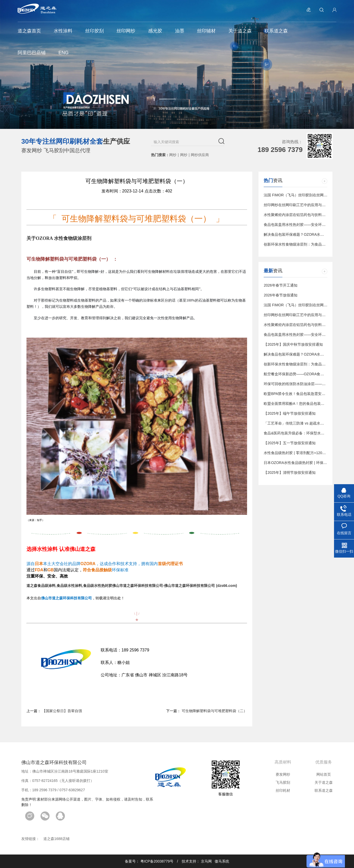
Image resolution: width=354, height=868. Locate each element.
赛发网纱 (283, 774)
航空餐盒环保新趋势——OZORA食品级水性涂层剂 (305, 374)
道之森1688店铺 (56, 839)
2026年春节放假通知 (280, 295)
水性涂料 (47, 549)
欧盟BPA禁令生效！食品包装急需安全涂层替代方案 (305, 394)
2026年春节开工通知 (280, 285)
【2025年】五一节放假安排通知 (290, 443)
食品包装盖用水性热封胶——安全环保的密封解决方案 (307, 225)
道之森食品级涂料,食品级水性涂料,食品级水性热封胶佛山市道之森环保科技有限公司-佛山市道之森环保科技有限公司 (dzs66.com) (132, 586)
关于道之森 (324, 782)
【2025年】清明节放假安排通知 (290, 473)
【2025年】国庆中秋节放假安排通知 (293, 344)
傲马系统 (222, 861)
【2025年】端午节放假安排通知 (290, 413)
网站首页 (324, 774)
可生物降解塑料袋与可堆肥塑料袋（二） (214, 711)
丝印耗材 (283, 790)
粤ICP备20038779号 (157, 861)
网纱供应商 (200, 155)
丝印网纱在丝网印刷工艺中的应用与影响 (296, 205)
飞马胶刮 (283, 782)
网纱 (173, 155)
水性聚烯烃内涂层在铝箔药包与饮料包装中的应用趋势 (307, 215)
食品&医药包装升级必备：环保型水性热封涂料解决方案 (308, 433)
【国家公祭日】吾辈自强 (62, 711)
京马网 (206, 861)
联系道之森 (324, 790)
